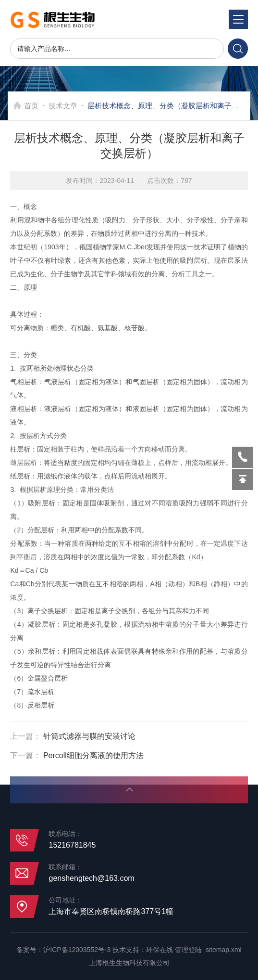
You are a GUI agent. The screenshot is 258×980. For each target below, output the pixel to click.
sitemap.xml (224, 950)
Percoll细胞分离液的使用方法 (93, 755)
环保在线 (160, 950)
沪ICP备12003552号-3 (77, 950)
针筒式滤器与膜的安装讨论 (89, 736)
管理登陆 (188, 950)
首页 (31, 106)
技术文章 (63, 106)
